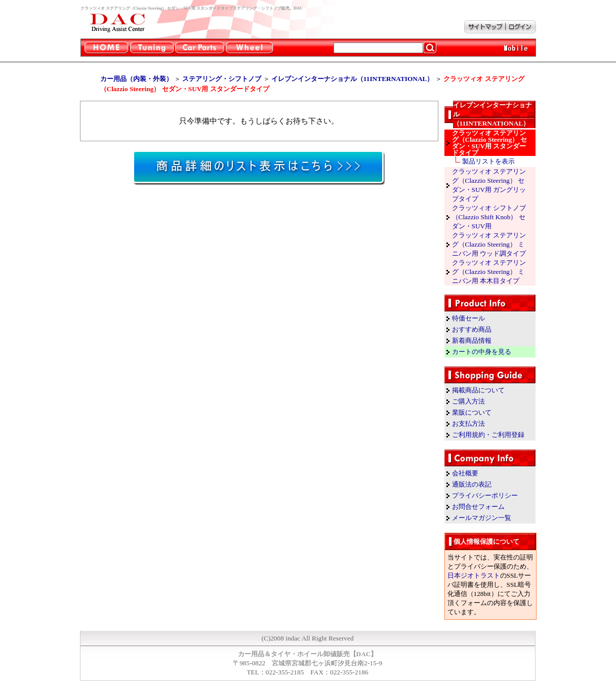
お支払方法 (468, 424)
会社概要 (465, 473)
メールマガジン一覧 (482, 518)
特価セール (468, 318)
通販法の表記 (472, 484)
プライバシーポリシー (485, 495)
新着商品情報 (472, 340)
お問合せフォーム (478, 507)
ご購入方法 (468, 401)
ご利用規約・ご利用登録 (488, 435)
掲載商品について (478, 390)
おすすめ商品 (472, 329)
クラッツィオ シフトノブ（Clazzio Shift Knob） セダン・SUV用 (489, 217)
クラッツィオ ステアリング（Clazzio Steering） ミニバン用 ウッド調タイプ (489, 244)
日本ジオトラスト (474, 575)
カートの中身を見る (482, 352)
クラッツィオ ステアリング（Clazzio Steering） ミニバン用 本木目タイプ (489, 272)
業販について (472, 412)
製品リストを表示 (488, 161)
